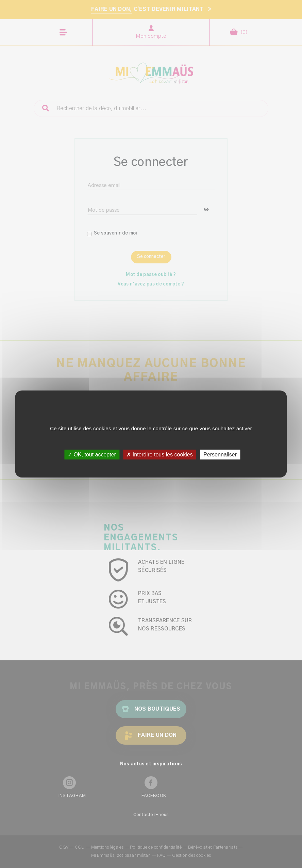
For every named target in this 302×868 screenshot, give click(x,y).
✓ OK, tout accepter (92, 455)
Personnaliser (220, 455)
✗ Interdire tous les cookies (160, 455)
